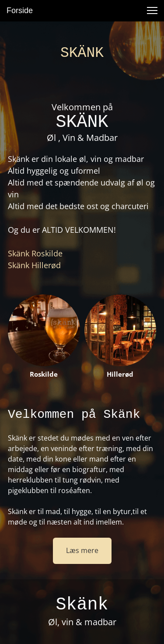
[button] (152, 10)
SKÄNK (82, 53)
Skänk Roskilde (35, 253)
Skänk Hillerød (34, 265)
